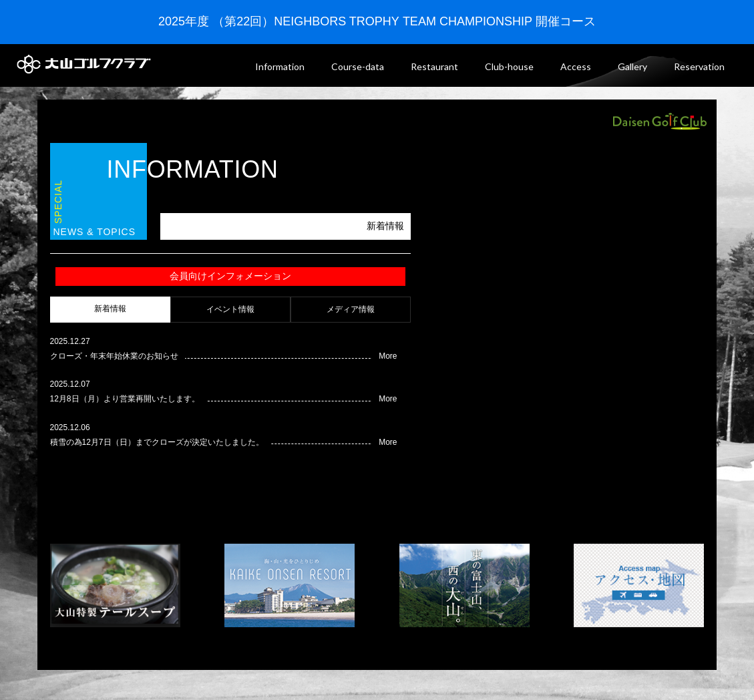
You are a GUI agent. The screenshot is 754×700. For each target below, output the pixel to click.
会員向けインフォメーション (230, 276)
